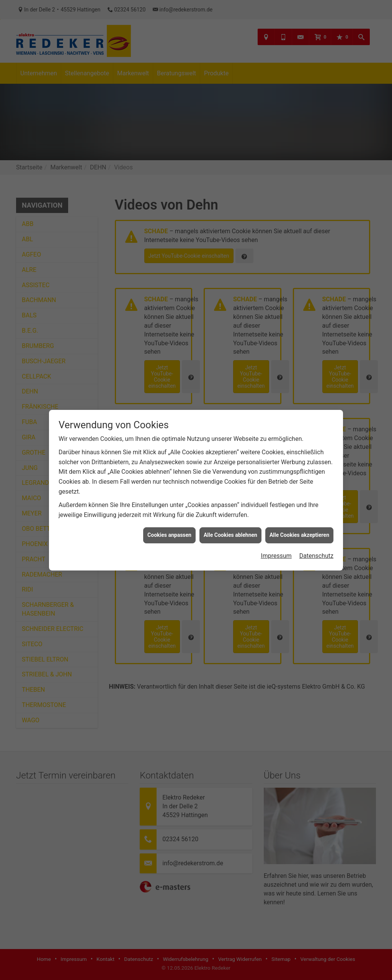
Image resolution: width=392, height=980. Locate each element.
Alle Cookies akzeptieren (299, 535)
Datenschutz (316, 555)
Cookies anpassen (169, 535)
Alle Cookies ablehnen (230, 535)
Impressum (276, 555)
